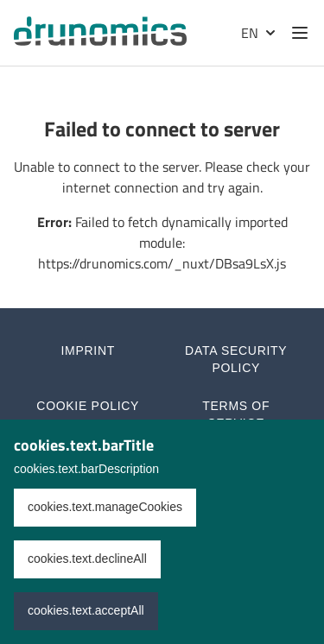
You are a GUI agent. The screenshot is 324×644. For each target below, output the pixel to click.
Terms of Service (236, 414)
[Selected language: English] (257, 33)
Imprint (88, 350)
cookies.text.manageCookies (105, 507)
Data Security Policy (236, 359)
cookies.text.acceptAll (86, 610)
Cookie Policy (88, 406)
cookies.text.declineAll (87, 559)
